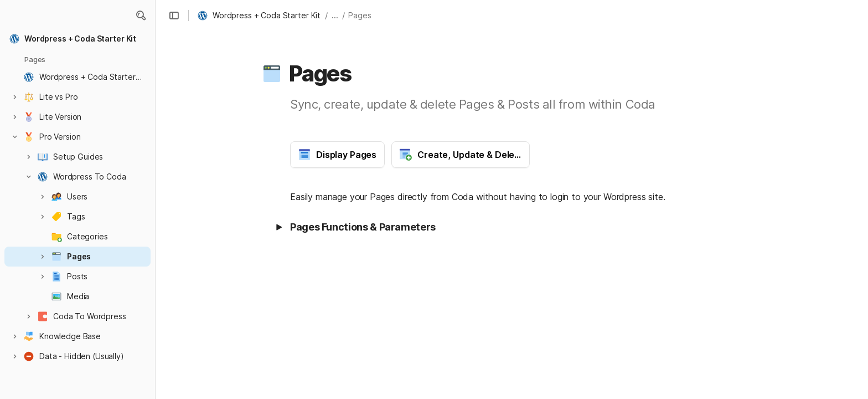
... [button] (335, 15)
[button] (141, 16)
